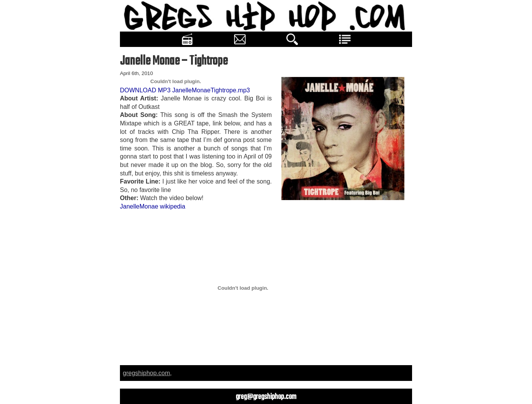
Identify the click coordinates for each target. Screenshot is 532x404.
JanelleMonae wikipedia (153, 206)
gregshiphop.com (147, 373)
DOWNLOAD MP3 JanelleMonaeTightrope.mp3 (185, 90)
